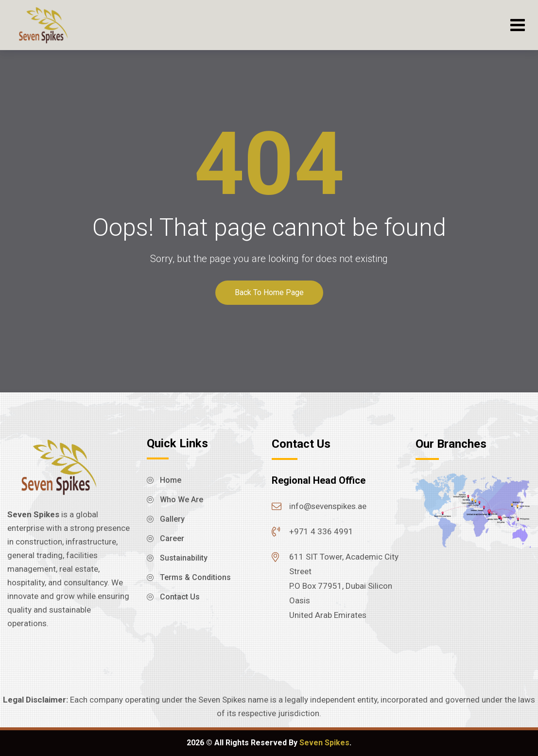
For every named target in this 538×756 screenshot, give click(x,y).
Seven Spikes (324, 743)
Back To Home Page (269, 292)
